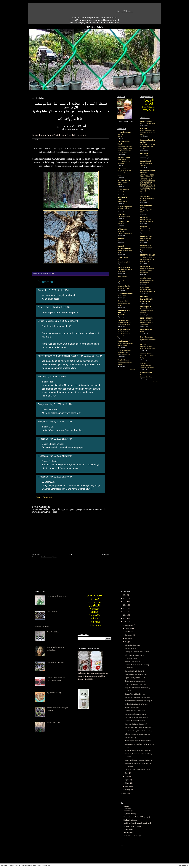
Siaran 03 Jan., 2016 (124, 262)
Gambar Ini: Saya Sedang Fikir (135, 711)
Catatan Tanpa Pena (125, 207)
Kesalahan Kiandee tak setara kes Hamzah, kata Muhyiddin (148, 133)
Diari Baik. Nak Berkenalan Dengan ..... (138, 717)
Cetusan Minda (123, 301)
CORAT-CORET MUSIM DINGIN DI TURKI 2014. (147, 322)
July (127, 642)
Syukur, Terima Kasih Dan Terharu (136, 704)
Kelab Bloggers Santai (132, 707)
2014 (125, 605)
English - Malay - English (132, 826)
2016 (125, 598)
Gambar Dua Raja (131, 738)
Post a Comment (44, 497)
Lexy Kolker (127, 809)
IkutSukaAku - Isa (124, 180)
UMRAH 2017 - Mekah (125, 209)
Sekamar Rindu (146, 246)
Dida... (41, 307)
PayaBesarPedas (146, 236)
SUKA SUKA (145, 154)
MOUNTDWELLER (148, 255)
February (128, 786)
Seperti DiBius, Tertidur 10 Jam (135, 678)
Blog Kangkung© (124, 341)
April (127, 780)
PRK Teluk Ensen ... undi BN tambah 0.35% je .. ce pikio (125, 334)
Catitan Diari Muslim (125, 294)
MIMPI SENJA (146, 344)
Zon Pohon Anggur (147, 337)
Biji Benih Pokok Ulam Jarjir (56, 596)
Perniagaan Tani (123, 320)
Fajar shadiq (122, 214)
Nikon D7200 (122, 296)
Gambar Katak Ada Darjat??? (134, 671)
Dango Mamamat (124, 330)
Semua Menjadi (146, 161)
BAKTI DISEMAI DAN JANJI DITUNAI (124, 313)
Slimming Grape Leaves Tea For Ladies (138, 750)
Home (71, 555)
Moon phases (128, 829)
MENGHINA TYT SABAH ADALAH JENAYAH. (124, 161)
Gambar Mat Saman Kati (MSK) (135, 721)
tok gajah (144, 227)
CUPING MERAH (124, 351)
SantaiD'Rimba (124, 11)
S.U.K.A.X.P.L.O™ (147, 121)
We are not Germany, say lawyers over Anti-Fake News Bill (147, 259)
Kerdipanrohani (123, 190)
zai (39, 377)
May (127, 776)
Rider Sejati (144, 287)
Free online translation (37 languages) (137, 817)
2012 (125, 612)
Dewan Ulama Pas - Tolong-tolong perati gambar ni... (147, 311)
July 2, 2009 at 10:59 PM (55, 377)
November (129, 628)
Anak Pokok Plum (53, 632)
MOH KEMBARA (147, 318)
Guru (40, 290)
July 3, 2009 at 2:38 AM (61, 456)
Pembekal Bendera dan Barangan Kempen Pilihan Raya (147, 271)
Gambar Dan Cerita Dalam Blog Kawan (138, 727)
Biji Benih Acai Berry (54, 693)
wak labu (144, 129)
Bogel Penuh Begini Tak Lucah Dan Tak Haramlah (59, 135)
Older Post (106, 555)
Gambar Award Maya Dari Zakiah (136, 714)
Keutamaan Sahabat (124, 216)
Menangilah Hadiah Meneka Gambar (137, 652)
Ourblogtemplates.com (38, 865)
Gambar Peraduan (131, 648)
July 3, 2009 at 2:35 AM (61, 439)
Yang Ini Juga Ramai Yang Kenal (136, 684)
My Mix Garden (146, 329)
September (129, 635)
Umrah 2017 (121, 224)
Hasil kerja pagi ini (53, 611)
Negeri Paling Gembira (148, 123)
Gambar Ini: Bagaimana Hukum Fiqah (137, 697)
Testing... (120, 136)
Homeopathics (128, 833)
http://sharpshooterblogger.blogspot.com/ (58, 356)
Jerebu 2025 (144, 156)
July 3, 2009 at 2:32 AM (61, 404)
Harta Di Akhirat (123, 201)
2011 (125, 615)
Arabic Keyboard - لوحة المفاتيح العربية (137, 823)
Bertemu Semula (123, 192)
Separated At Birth (123, 288)
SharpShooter (145, 267)
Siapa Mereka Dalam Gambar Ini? (136, 724)
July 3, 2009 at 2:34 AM (61, 421)
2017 (125, 595)
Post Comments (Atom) (49, 557)
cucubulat (121, 239)
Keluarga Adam (123, 222)
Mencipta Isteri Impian (42, 626)
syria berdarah (145, 278)
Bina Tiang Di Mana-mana (56, 662)
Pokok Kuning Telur (54, 723)
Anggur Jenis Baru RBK (148, 339)
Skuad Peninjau (46, 321)
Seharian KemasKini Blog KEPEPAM (137, 734)
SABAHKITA (145, 196)
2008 (125, 793)
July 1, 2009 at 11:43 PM (58, 307)
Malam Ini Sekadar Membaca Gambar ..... (138, 760)
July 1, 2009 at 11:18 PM (57, 290)
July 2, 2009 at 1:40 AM (67, 321)
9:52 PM (51, 274)
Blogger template (9, 865)
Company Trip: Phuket (125, 233)
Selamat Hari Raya (146, 377)
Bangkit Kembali (124, 360)
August (128, 638)
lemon (142, 332)
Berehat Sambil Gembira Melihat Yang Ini (138, 701)
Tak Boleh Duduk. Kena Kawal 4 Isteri (137, 770)
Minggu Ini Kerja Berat (132, 645)
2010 (125, 618)
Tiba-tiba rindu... (123, 241)
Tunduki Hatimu (146, 354)
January (128, 790)
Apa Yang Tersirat (124, 157)
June (127, 773)
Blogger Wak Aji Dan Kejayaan (135, 694)
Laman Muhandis (124, 286)
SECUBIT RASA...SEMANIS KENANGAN (147, 299)
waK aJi (143, 363)
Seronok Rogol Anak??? (133, 661)
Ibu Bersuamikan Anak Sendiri (135, 681)
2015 (125, 602)
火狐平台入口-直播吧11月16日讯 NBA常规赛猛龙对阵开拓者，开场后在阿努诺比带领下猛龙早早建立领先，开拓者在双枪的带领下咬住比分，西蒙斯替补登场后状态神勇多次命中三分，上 (148, 183)
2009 (125, 622)
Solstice (126, 807)
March (127, 783)
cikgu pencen (122, 277)
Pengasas (43, 404)
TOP (187, 865)
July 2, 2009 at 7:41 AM (91, 356)
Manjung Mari (145, 307)
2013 (125, 608)
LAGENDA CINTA (124, 267)
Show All (132, 369)
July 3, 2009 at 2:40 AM (61, 477)
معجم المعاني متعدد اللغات (133, 836)
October (128, 632)
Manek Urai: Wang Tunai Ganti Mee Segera (139, 731)
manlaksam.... (145, 217)
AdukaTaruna (122, 169)
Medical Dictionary (130, 820)
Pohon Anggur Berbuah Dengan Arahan (138, 741)
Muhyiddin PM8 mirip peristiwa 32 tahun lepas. (125, 173)
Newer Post (36, 555)
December (129, 625)
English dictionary (130, 814)
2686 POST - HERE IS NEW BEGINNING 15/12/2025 (147, 146)
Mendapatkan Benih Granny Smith (136, 674)
